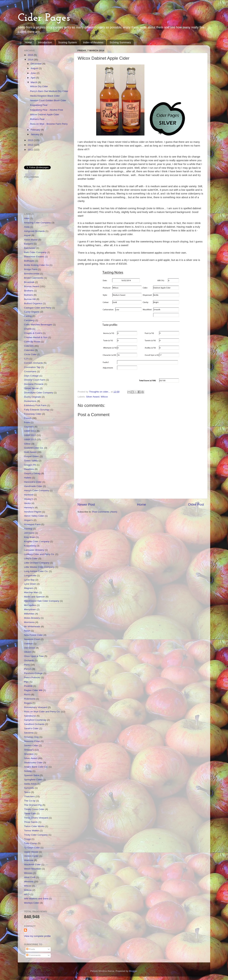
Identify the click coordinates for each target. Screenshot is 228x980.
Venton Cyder (31, 856)
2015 (31, 55)
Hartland (29, 495)
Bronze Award (32, 286)
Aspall (27, 235)
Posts (31, 949)
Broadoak (29, 282)
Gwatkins (29, 469)
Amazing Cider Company (37, 223)
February (36, 130)
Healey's (29, 499)
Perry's (28, 669)
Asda (27, 227)
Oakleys (28, 644)
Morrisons (29, 622)
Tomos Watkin (32, 831)
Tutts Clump (30, 843)
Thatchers (29, 796)
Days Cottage (31, 376)
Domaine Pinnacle (34, 384)
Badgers (28, 244)
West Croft (30, 877)
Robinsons (30, 699)
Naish (27, 631)
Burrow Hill (30, 299)
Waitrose (29, 860)
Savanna (29, 733)
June (34, 73)
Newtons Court (32, 639)
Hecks (27, 503)
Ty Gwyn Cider (32, 848)
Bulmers (28, 295)
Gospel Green (32, 456)
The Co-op (30, 801)
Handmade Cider (33, 486)
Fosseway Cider (33, 414)
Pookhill (28, 686)
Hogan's (28, 520)
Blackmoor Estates (34, 257)
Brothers (29, 291)
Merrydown (30, 609)
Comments (33, 955)
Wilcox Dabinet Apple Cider (45, 114)
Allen (27, 218)
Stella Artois (30, 784)
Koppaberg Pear (39, 105)
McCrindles (30, 605)
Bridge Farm (31, 269)
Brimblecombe (32, 274)
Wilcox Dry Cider (39, 86)
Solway (28, 771)
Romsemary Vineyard (36, 707)
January (35, 134)
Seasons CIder (32, 741)
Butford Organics (33, 303)
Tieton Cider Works (34, 826)
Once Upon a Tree (34, 656)
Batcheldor (30, 248)
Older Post (196, 504)
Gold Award (30, 452)
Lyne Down (30, 584)
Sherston (29, 754)
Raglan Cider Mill (33, 690)
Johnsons (29, 533)
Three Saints (31, 822)
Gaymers (29, 427)
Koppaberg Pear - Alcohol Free (47, 110)
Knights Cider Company (37, 541)
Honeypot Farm (32, 524)
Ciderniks (29, 350)
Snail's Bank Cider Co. (36, 767)
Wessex (28, 873)
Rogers (28, 703)
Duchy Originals (33, 397)
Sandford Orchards (34, 724)
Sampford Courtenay (35, 720)
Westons (29, 882)
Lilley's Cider (31, 558)
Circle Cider (30, 354)
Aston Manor (31, 240)
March (34, 82)
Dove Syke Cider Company (39, 393)
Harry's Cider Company (37, 490)
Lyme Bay (29, 580)
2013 (31, 140)
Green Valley (31, 461)
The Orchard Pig (33, 805)
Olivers (28, 652)
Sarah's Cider (31, 728)
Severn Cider (31, 745)
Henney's (29, 507)
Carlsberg (29, 320)
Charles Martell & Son (36, 337)
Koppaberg (30, 546)
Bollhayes (29, 261)
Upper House (31, 852)
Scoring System (68, 42)
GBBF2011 (30, 431)
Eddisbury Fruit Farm (35, 405)
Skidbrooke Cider (33, 763)
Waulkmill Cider (32, 864)
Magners (29, 588)
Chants (28, 329)
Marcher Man (31, 592)
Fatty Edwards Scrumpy (37, 410)
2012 (31, 145)
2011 (31, 150)
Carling (28, 316)
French (28, 418)
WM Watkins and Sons (36, 899)
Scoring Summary (120, 42)
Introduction (45, 42)
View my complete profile (37, 936)
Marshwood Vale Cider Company (42, 601)
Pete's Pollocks (32, 677)
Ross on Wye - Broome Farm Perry (49, 124)
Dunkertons (30, 401)
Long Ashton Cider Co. (36, 571)
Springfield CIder (33, 780)
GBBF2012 (30, 435)
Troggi (27, 839)
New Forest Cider (33, 635)
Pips (26, 682)
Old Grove (30, 648)
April (33, 78)
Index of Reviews (93, 42)
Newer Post (86, 504)
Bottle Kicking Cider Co (36, 265)
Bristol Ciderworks (34, 278)
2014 (31, 60)
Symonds (29, 788)
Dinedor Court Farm (35, 380)
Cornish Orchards (33, 363)
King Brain (30, 537)
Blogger (133, 971)
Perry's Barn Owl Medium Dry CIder (49, 91)
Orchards (29, 660)
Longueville (30, 576)
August (35, 68)
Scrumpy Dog (31, 737)
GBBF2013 (30, 439)
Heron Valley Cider (34, 516)
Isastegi (28, 529)
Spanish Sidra (32, 775)
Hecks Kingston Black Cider (45, 96)
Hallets (28, 478)
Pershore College (33, 673)
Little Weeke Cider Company (39, 567)
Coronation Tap (32, 367)
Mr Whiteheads (32, 626)
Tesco (27, 792)
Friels (27, 422)
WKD (27, 894)
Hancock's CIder (33, 482)
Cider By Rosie (32, 342)
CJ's (26, 359)
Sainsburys (30, 716)
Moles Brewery (32, 618)
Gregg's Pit (30, 465)
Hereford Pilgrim (33, 512)
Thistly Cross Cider (34, 809)
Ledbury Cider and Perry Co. (39, 554)
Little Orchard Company (37, 563)
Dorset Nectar (31, 388)
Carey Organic (32, 312)
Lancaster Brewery (34, 550)
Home (28, 42)
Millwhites (29, 614)
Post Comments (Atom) (105, 512)
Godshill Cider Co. (34, 448)
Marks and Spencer (34, 597)
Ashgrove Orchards (34, 231)
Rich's (27, 695)
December (37, 64)
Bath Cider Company (35, 252)
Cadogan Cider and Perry (38, 308)
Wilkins (28, 890)
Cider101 (29, 346)
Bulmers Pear (37, 119)
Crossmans (30, 371)
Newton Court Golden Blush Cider (48, 100)
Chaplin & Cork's (33, 333)
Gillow (27, 444)
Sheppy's (29, 750)
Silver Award (93, 397)
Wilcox (104, 397)
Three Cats (30, 813)
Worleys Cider (32, 903)
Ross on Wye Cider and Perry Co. (42, 712)
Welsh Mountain (33, 869)
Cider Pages (44, 18)
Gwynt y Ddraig (32, 473)
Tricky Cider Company (36, 835)
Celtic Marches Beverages (38, 325)
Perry (27, 665)
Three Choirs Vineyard (36, 818)
